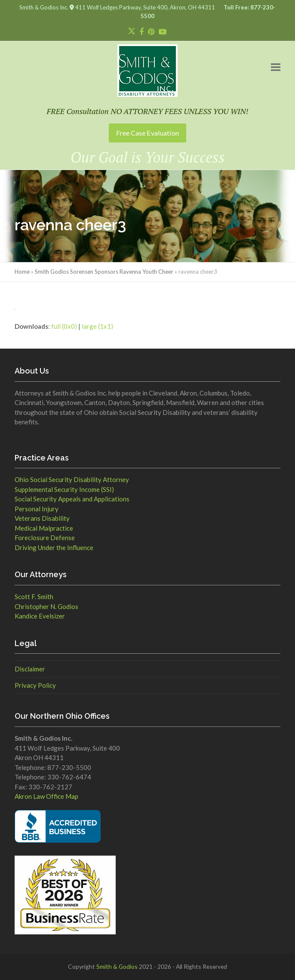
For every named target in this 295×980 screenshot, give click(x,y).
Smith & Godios (117, 966)
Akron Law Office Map (46, 796)
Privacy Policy (35, 685)
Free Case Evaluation (147, 133)
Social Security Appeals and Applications (72, 499)
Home (22, 272)
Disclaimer (30, 669)
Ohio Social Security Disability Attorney (72, 479)
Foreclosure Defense (45, 538)
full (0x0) (64, 326)
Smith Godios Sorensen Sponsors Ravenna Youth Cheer (104, 272)
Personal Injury (37, 509)
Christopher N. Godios (46, 606)
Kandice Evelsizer (40, 616)
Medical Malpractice (44, 528)
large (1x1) (97, 326)
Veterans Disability (42, 518)
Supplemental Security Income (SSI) (64, 489)
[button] (276, 67)
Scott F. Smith (34, 597)
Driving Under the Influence (54, 547)
